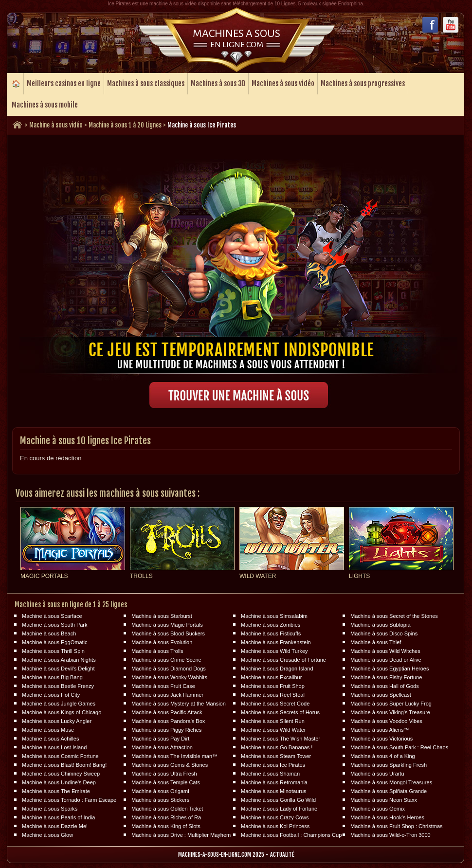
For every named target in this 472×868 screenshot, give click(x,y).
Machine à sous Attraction (162, 747)
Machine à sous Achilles (50, 739)
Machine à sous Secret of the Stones (394, 616)
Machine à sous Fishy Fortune (386, 677)
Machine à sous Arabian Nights (59, 660)
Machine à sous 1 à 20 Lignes (125, 125)
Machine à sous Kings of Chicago (62, 712)
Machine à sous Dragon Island (277, 669)
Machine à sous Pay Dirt (160, 739)
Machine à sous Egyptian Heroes (390, 669)
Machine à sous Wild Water (273, 730)
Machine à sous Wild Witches (385, 651)
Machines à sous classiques (146, 83)
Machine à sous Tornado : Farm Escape (69, 800)
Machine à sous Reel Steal (273, 695)
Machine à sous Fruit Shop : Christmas (397, 826)
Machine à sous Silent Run (273, 721)
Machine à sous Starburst (162, 616)
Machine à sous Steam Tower (276, 756)
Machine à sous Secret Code (275, 704)
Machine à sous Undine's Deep (59, 782)
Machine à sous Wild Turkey (274, 651)
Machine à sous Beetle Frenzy (58, 686)
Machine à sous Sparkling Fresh (389, 765)
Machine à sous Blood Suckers (168, 633)
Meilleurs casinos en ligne (64, 83)
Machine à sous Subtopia (381, 625)
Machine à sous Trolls (157, 651)
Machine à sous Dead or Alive (386, 660)
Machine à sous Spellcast (381, 695)
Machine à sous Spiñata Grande (389, 791)
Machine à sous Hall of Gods (385, 686)
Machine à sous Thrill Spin (53, 651)
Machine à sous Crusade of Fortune (283, 660)
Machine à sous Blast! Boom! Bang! (64, 765)
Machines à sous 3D (218, 83)
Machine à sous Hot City (51, 695)
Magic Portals (44, 576)
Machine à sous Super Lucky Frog (391, 704)
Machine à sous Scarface (52, 616)
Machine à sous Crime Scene (166, 660)
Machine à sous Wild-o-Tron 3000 (390, 835)
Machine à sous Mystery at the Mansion (179, 704)
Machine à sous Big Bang (52, 677)
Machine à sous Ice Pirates (273, 765)
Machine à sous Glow (47, 835)
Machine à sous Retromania (274, 782)
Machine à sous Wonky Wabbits (169, 677)
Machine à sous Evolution (162, 642)
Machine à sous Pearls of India (58, 817)
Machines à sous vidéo (283, 83)
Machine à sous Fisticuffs (271, 633)
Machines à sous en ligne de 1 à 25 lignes (71, 605)
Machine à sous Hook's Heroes (387, 817)
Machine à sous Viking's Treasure (390, 712)
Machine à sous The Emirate (56, 791)
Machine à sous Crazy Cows (275, 817)
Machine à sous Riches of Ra (166, 817)
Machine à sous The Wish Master (281, 739)
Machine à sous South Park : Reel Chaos (399, 747)
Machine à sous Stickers (160, 800)
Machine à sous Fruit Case (163, 686)
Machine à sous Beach (49, 633)
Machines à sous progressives (363, 83)
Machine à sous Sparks (50, 809)
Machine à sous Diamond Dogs (169, 669)
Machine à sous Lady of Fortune (279, 809)
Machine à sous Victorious (381, 739)
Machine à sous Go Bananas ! (277, 747)
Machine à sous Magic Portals (167, 625)
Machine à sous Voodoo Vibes (386, 721)
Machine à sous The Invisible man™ (174, 756)
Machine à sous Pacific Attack (167, 712)
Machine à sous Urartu (377, 774)
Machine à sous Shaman (270, 774)
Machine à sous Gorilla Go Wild (278, 800)
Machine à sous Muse (48, 730)
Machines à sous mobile (45, 105)
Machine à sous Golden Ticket (167, 809)
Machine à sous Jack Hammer (167, 695)
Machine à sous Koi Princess (275, 826)
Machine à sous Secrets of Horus (280, 712)
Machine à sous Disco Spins (384, 633)
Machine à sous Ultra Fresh (164, 774)
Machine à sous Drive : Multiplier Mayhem (181, 835)
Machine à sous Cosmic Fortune (60, 756)
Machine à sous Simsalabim (274, 616)
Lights (359, 576)
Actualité (282, 855)
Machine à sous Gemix (378, 809)
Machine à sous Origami (160, 791)
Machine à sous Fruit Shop (273, 686)
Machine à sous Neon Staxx (384, 800)
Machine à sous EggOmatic (55, 642)
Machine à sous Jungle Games (59, 704)
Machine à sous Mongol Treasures (391, 782)
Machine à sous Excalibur (271, 677)
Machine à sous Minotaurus (274, 791)
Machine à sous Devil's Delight (58, 669)
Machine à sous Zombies (271, 625)
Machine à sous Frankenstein (276, 642)
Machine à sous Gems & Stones (170, 765)
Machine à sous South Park (55, 625)
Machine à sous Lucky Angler (57, 721)
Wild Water (258, 576)
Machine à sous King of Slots (166, 826)
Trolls (141, 576)
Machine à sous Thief (376, 642)
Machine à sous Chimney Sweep (61, 774)
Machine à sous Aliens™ (380, 730)
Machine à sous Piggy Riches (166, 730)
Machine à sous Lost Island (54, 747)
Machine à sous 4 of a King (383, 756)
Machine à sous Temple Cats (166, 782)
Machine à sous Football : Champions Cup (291, 835)
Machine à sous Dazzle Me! (55, 826)
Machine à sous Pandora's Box (168, 721)
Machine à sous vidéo (56, 125)
